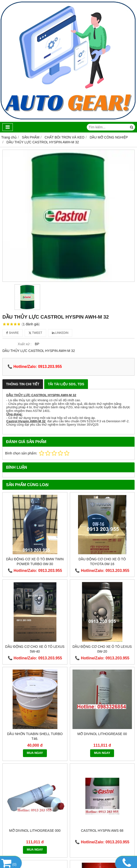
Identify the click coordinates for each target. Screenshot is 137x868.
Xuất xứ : (25, 344)
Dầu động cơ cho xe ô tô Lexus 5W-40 (35, 649)
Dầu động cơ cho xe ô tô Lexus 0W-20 (102, 649)
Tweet (35, 333)
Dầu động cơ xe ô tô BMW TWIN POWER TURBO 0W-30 (35, 562)
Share (13, 333)
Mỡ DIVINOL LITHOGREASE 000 (35, 831)
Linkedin (60, 333)
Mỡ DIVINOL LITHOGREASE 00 (102, 734)
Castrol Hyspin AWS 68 (102, 831)
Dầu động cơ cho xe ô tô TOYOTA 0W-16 (102, 562)
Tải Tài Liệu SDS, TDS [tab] (66, 384)
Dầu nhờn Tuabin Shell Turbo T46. (35, 736)
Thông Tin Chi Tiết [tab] (23, 384)
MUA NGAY (35, 753)
